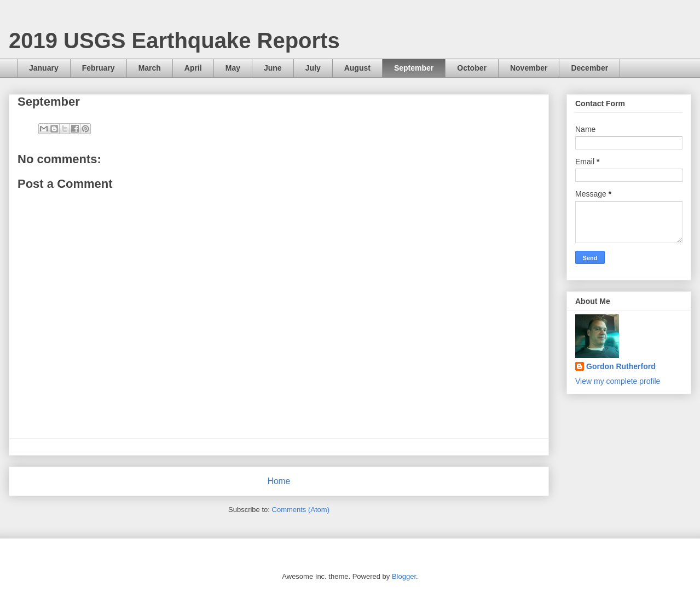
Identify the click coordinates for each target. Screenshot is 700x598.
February (99, 68)
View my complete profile (618, 381)
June (273, 68)
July (313, 68)
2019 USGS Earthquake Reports (174, 41)
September (414, 68)
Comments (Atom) (301, 510)
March (150, 68)
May (233, 68)
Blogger (404, 576)
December (589, 68)
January (44, 68)
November (529, 68)
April (193, 68)
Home (279, 481)
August (357, 68)
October (472, 68)
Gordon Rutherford (621, 366)
